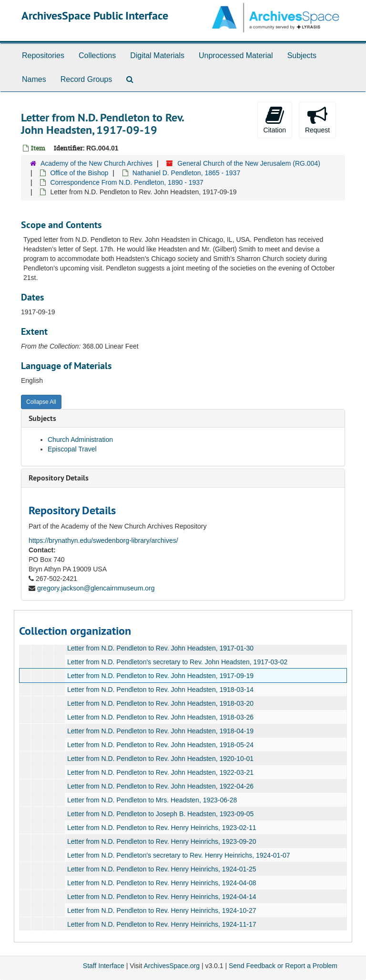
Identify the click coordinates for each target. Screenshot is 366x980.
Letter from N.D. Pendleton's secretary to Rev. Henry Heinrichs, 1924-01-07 (179, 855)
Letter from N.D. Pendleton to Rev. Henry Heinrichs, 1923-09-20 (162, 841)
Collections (97, 55)
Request (317, 120)
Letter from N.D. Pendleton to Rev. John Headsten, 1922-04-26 (160, 786)
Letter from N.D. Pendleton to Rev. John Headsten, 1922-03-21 (160, 772)
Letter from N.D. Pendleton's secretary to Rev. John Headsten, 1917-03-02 (177, 662)
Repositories (43, 55)
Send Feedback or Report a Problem (283, 966)
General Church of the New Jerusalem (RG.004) (249, 163)
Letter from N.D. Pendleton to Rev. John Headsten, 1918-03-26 (160, 717)
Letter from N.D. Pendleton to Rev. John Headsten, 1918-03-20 (160, 703)
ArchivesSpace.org (172, 966)
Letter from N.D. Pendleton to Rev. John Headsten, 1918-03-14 (160, 690)
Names (34, 79)
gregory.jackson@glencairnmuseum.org (96, 588)
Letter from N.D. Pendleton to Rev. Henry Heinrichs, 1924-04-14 (162, 897)
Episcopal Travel (72, 449)
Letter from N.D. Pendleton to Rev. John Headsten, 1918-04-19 (160, 731)
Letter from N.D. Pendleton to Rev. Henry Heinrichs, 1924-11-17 (162, 924)
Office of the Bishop (79, 173)
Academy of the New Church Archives (97, 163)
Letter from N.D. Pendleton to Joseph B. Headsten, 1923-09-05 (160, 814)
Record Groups (86, 79)
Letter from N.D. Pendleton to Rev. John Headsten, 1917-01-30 (160, 648)
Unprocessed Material (236, 55)
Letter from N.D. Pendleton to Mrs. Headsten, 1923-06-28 (152, 800)
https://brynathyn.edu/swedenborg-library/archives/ (103, 540)
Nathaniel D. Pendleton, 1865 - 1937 (187, 173)
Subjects (302, 55)
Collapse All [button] (41, 402)
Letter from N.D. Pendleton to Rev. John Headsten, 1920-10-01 (160, 759)
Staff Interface (104, 966)
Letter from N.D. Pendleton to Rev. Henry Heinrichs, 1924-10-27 (162, 910)
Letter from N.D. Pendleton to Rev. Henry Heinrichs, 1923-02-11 (162, 828)
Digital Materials (157, 55)
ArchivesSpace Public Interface (95, 15)
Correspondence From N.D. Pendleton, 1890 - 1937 (127, 182)
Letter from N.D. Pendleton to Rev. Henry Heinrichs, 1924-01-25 (162, 869)
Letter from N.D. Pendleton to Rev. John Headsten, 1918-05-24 (160, 745)
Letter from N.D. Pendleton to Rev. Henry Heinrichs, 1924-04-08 (162, 883)
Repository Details (59, 478)
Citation (275, 120)
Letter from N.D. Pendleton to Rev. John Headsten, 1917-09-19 (160, 676)
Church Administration (80, 440)
